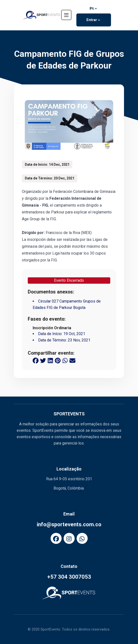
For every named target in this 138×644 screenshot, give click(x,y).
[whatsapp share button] (65, 360)
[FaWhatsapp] (82, 538)
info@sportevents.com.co (69, 524)
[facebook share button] (36, 360)
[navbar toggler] (66, 15)
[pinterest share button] (58, 360)
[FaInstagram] (69, 538)
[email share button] (72, 360)
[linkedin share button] (50, 360)
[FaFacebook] (56, 538)
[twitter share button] (43, 360)
